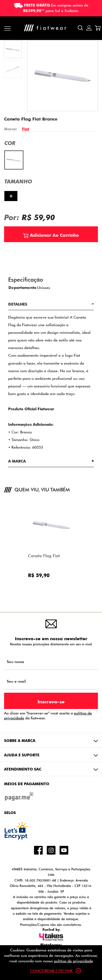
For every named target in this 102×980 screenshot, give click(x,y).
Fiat (26, 129)
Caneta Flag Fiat (44, 556)
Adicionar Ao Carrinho (51, 235)
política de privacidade (73, 961)
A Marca (17, 461)
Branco (12, 154)
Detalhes (18, 304)
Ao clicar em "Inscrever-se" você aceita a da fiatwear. (48, 716)
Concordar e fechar (55, 971)
